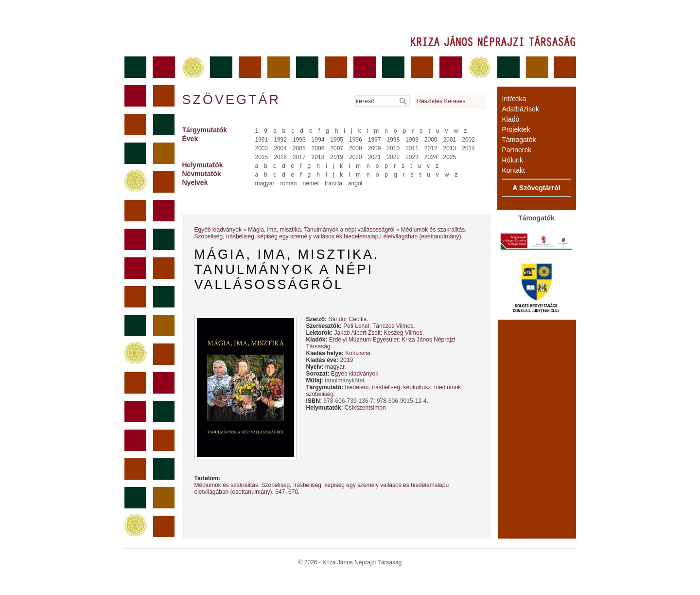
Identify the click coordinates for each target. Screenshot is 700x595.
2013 (450, 148)
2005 (299, 148)
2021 (375, 157)
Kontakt (514, 170)
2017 (299, 157)
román (289, 183)
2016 (280, 157)
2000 (431, 140)
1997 (375, 140)
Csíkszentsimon (365, 408)
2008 (356, 148)
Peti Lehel (356, 326)
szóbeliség (320, 394)
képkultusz (417, 387)
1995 (337, 140)
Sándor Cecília (348, 319)
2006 (318, 148)
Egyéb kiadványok (218, 230)
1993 (299, 140)
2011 (412, 148)
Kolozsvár (358, 353)
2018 (318, 157)
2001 (450, 140)
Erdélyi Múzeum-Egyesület (364, 340)
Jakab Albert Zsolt (358, 333)
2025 (450, 157)
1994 (318, 140)
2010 (393, 148)
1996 (356, 140)
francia (333, 183)
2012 (431, 148)
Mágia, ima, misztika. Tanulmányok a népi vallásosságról (321, 230)
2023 (412, 157)
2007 (337, 148)
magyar (265, 183)
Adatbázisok (521, 109)
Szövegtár (231, 100)
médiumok (447, 387)
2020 (356, 157)
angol (355, 183)
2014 (468, 148)
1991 (262, 140)
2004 (280, 148)
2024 (431, 157)
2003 (262, 148)
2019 (337, 157)
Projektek (516, 129)
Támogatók (519, 140)
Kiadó (511, 119)
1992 (280, 140)
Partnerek (517, 150)
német (311, 183)
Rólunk (513, 160)
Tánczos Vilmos (393, 326)
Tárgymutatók (205, 130)
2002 (468, 140)
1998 (393, 140)
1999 (412, 140)
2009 (375, 148)
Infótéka (514, 99)
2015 (262, 157)
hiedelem (357, 387)
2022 (393, 157)
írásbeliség (386, 387)
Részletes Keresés (441, 101)
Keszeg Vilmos (403, 333)
